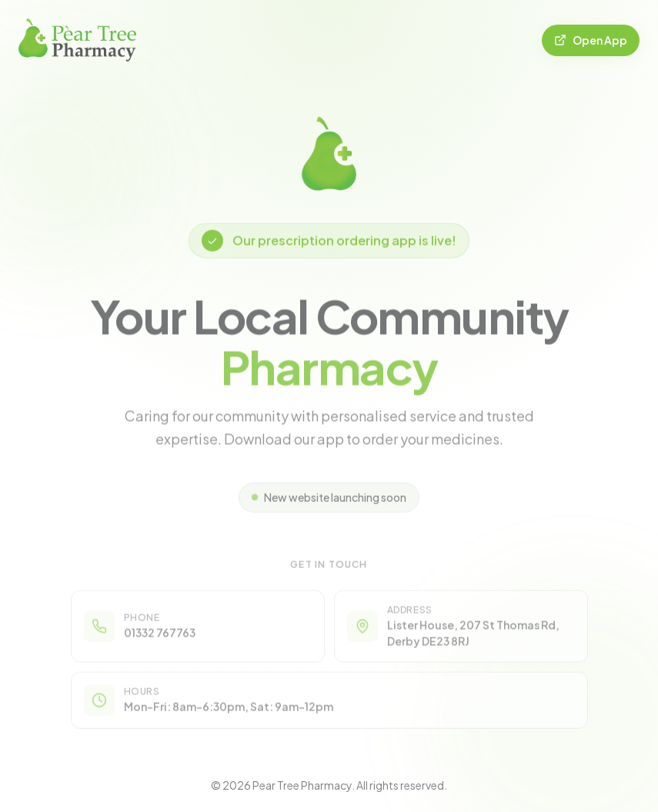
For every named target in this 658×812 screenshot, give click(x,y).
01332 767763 (160, 637)
